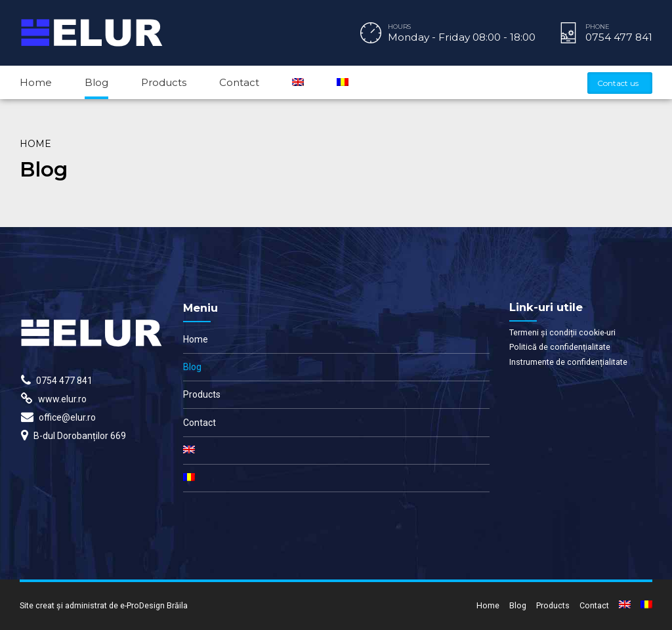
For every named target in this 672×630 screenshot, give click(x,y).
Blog (96, 82)
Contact (239, 82)
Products (164, 82)
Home (36, 82)
